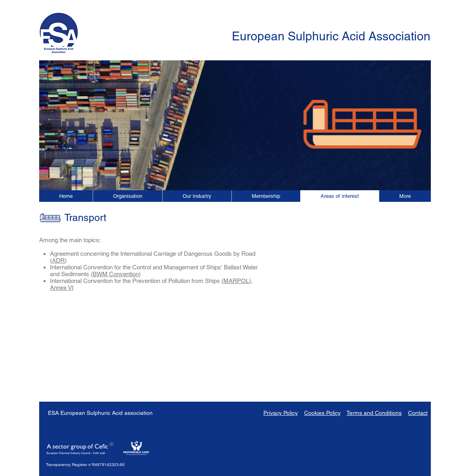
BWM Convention (116, 274)
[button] (405, 196)
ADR (58, 260)
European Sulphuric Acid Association (331, 36)
